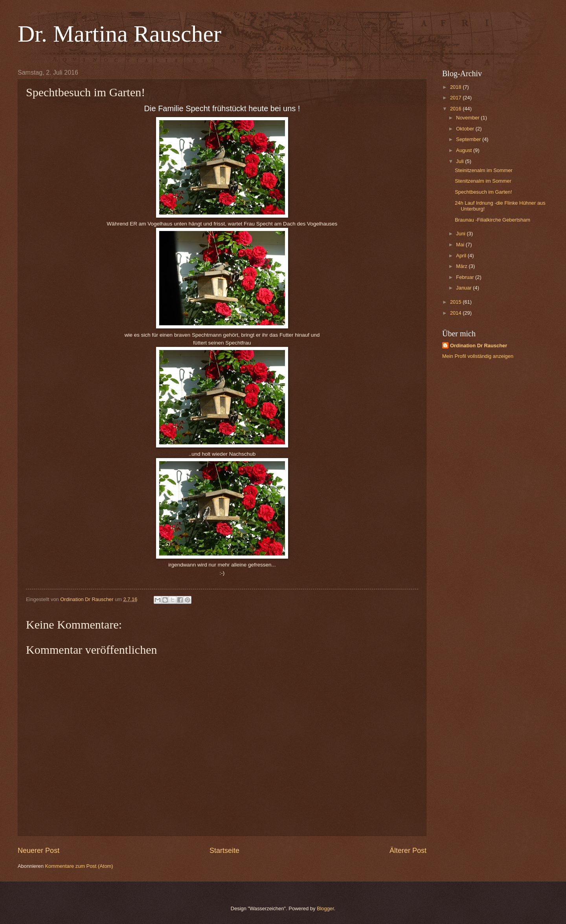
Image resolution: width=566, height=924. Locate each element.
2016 (456, 109)
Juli (460, 161)
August (465, 150)
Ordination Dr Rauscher (479, 346)
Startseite (224, 851)
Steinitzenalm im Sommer (484, 170)
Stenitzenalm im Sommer (483, 181)
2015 (456, 302)
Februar (466, 277)
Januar (464, 288)
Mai (461, 245)
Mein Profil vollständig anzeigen (478, 356)
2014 (456, 313)
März (462, 266)
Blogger (325, 908)
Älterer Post (408, 851)
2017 (456, 98)
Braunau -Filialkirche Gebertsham (492, 220)
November (468, 118)
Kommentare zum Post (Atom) (79, 866)
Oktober (466, 129)
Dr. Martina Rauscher (119, 34)
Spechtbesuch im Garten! (483, 192)
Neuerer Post (39, 851)
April (462, 256)
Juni (461, 234)
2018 (456, 87)
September (469, 139)
